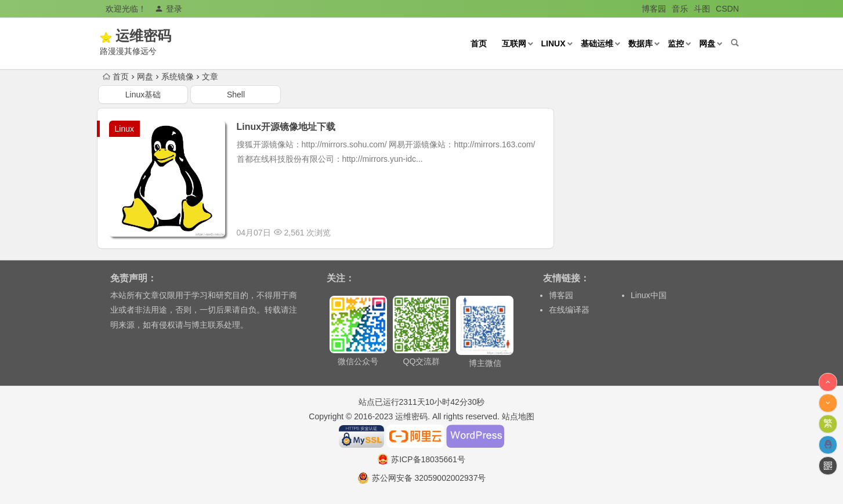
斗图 (702, 9)
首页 (479, 43)
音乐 (680, 9)
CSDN (728, 9)
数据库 (641, 43)
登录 (169, 9)
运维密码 (160, 36)
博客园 (654, 9)
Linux (553, 43)
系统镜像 (178, 77)
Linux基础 (143, 95)
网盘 (707, 43)
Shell (236, 95)
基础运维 (597, 43)
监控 (676, 43)
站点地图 (518, 416)
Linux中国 (648, 295)
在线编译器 (569, 310)
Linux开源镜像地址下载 (286, 127)
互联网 (514, 43)
